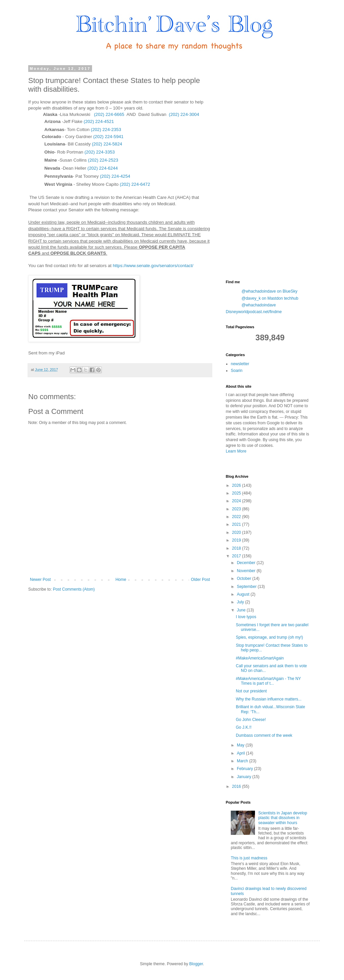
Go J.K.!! (244, 727)
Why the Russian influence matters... (269, 699)
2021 (237, 524)
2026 (237, 485)
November (247, 571)
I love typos (246, 617)
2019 (237, 540)
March (243, 761)
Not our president (251, 691)
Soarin (237, 371)
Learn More (236, 451)
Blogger (196, 964)
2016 (237, 786)
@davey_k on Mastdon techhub (270, 298)
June (242, 610)
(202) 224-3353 (99, 152)
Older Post (200, 580)
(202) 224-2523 (103, 160)
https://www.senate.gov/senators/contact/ (153, 266)
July (241, 602)
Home (121, 580)
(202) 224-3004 (184, 114)
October (245, 579)
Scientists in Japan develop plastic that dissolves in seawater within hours (283, 818)
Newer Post (40, 580)
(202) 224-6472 (135, 184)
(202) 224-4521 (99, 121)
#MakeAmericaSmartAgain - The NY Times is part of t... (268, 681)
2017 (237, 556)
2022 (237, 517)
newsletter (240, 364)
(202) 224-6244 (102, 168)
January (245, 777)
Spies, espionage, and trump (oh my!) (269, 637)
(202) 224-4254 (115, 176)
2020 (237, 532)
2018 (237, 548)
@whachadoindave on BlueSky (269, 291)
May (241, 745)
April (241, 753)
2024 (237, 501)
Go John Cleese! (251, 720)
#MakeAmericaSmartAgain (260, 658)
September (247, 587)
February (245, 769)
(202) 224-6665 (109, 114)
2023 (237, 509)
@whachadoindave (259, 305)
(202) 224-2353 (106, 130)
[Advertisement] (276, 167)
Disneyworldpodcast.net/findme (254, 312)
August (244, 594)
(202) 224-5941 (108, 137)
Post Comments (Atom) (74, 589)
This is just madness (249, 858)
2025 (237, 493)
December (247, 563)
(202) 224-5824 (107, 144)
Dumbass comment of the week (264, 735)
